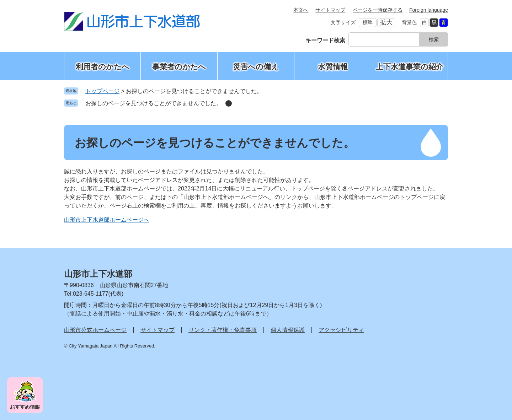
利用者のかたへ (103, 67)
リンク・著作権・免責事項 (223, 330)
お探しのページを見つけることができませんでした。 (154, 103)
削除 (229, 103)
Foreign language (429, 10)
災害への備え (256, 67)
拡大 (386, 22)
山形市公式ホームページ (95, 330)
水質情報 (333, 67)
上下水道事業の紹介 (410, 67)
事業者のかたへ (179, 67)
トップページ (102, 91)
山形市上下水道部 (98, 274)
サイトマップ (330, 10)
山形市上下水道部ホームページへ (107, 220)
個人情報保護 (288, 330)
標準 (368, 22)
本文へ (301, 10)
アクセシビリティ (341, 330)
